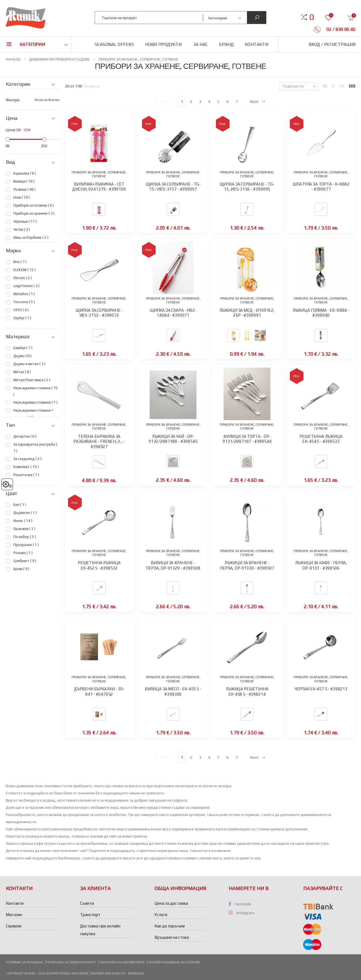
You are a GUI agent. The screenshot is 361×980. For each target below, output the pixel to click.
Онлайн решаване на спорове (174, 962)
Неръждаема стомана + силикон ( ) (33, 414)
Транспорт (90, 915)
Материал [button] (18, 337)
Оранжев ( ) (24, 529)
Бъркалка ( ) (25, 173)
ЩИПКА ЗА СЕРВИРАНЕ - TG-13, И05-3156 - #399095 (247, 187)
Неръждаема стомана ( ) (36, 391)
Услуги (161, 915)
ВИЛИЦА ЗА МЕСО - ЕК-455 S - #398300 (173, 692)
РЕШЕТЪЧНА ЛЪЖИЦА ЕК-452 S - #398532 (99, 565)
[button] (312, 17)
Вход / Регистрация (332, 44)
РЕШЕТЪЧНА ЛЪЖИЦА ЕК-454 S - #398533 (321, 439)
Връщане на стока (172, 937)
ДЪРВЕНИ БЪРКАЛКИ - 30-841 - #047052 (99, 692)
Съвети (87, 903)
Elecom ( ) (23, 278)
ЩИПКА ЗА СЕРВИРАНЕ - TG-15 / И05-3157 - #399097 (173, 187)
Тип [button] (10, 425)
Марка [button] (13, 251)
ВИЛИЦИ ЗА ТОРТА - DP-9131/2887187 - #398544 (247, 439)
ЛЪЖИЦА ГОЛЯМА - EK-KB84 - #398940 (321, 313)
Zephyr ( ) (22, 318)
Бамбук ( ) (23, 348)
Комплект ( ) (26, 467)
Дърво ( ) (22, 356)
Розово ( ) (23, 553)
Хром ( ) (21, 569)
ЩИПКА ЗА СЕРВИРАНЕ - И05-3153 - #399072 (99, 313)
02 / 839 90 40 (340, 29)
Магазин (14, 915)
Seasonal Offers (114, 44)
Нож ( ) (22, 197)
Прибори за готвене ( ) (34, 205)
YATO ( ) (21, 310)
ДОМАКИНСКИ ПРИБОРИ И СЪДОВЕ (60, 59)
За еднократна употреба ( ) (35, 448)
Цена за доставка (171, 903)
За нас (201, 44)
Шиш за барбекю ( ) (31, 237)
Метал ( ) (22, 372)
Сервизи (14, 926)
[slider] (8, 139)
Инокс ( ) (23, 521)
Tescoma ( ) (24, 302)
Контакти (257, 44)
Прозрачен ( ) (26, 545)
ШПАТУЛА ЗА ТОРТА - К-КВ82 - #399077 (321, 187)
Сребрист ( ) (25, 561)
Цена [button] (12, 118)
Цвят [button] (12, 493)
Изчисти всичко (47, 100)
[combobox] (149, 18)
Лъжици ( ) (25, 189)
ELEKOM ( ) (25, 270)
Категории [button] (32, 44)
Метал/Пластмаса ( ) (32, 380)
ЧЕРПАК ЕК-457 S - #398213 (321, 689)
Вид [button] (10, 162)
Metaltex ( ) (24, 294)
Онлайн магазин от (109, 973)
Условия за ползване (25, 962)
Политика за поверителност (71, 962)
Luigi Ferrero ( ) (26, 286)
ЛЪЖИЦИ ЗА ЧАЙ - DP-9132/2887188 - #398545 (173, 439)
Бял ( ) (20, 505)
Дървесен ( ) (25, 513)
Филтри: (13, 100)
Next (258, 102)
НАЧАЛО (13, 59)
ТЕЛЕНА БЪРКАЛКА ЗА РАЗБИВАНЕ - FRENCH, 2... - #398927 (99, 442)
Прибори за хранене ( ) (34, 213)
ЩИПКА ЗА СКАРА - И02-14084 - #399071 (173, 313)
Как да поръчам (170, 926)
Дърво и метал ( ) (29, 364)
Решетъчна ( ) (26, 475)
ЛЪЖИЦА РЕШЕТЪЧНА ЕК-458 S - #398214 (247, 692)
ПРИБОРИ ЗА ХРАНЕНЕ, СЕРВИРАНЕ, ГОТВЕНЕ (138, 59)
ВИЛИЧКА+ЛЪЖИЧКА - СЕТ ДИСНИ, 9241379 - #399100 (99, 187)
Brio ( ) (20, 262)
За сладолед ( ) (27, 459)
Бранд (226, 44)
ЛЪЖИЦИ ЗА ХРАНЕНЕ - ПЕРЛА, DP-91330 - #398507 (247, 565)
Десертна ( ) (25, 436)
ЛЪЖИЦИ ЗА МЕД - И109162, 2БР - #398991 (247, 313)
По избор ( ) (25, 537)
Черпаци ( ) (25, 221)
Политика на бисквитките (122, 962)
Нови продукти (163, 44)
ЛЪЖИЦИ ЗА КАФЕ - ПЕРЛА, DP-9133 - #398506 (321, 565)
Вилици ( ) (24, 181)
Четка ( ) (22, 229)
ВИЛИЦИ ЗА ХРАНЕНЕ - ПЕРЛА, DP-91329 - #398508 (173, 565)
